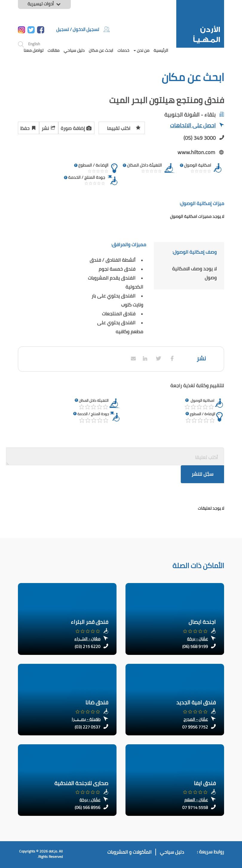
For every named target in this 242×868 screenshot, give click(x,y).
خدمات (123, 50)
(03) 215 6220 (88, 647)
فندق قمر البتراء (89, 622)
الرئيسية (161, 50)
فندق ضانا (97, 702)
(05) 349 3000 (200, 138)
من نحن (141, 50)
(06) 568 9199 (195, 647)
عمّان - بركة (197, 639)
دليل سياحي (74, 50)
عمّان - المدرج (196, 719)
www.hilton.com (196, 152)
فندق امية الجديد (196, 702)
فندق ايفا (205, 783)
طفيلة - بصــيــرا (86, 719)
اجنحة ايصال (202, 622)
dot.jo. (53, 851)
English (34, 44)
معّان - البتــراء (87, 639)
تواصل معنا (33, 50)
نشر (49, 127)
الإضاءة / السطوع (202, 414)
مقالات (53, 50)
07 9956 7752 (195, 727)
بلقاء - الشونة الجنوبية (190, 115)
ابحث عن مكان (101, 50)
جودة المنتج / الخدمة (93, 414)
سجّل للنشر (202, 474)
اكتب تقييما (124, 127)
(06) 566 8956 (88, 807)
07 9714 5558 (195, 807)
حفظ (29, 127)
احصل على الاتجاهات (197, 126)
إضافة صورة (76, 127)
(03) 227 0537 (88, 727)
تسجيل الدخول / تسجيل (83, 29)
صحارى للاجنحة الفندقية (81, 783)
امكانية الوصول (202, 400)
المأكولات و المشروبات (129, 852)
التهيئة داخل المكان (94, 400)
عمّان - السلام (196, 800)
